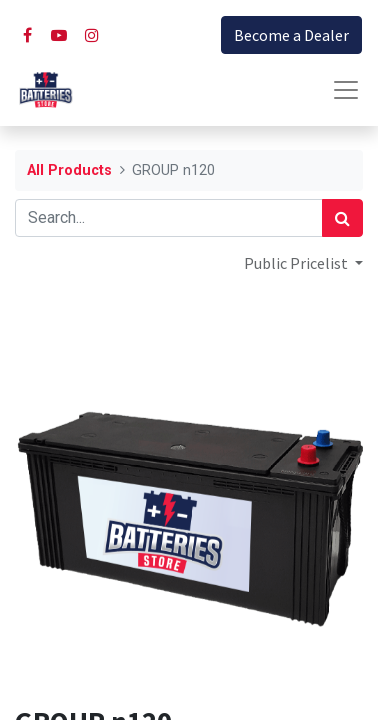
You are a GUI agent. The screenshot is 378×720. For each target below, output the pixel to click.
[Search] (342, 218)
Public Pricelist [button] (297, 263)
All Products (69, 170)
